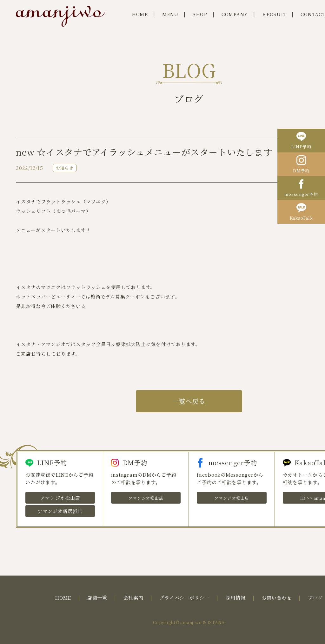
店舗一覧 (97, 598)
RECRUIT (274, 14)
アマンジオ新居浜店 (60, 511)
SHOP (200, 14)
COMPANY (235, 14)
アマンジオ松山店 (60, 498)
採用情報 (236, 598)
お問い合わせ (277, 598)
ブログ (315, 598)
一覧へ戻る (189, 401)
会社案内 (133, 598)
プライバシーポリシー (184, 598)
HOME (140, 14)
